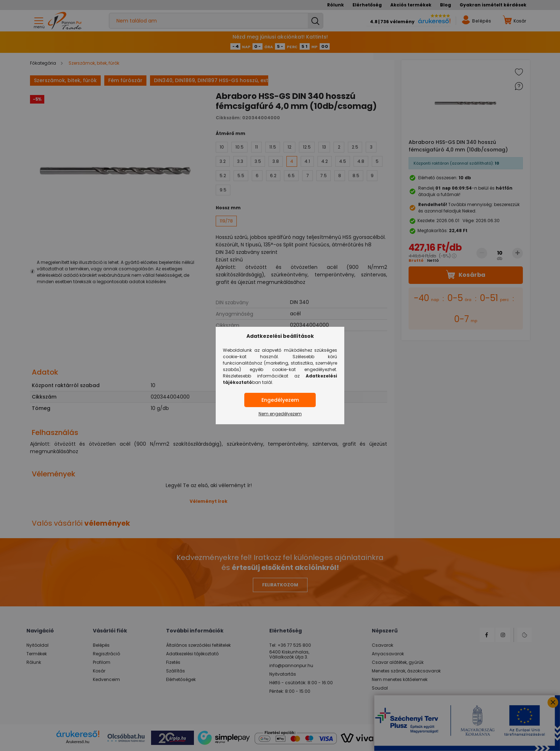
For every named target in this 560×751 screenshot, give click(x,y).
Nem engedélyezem (280, 414)
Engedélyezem (280, 400)
